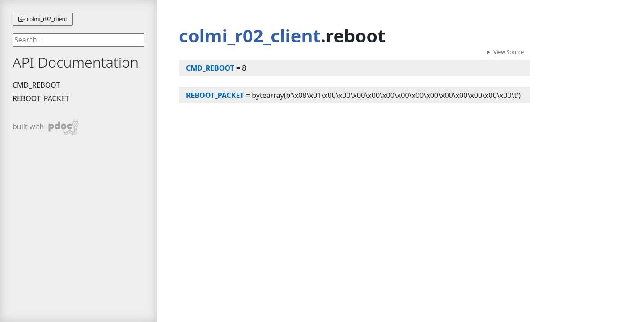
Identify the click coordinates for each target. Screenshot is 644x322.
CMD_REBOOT (36, 85)
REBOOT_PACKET (41, 98)
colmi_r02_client (43, 19)
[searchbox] (78, 40)
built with (46, 127)
